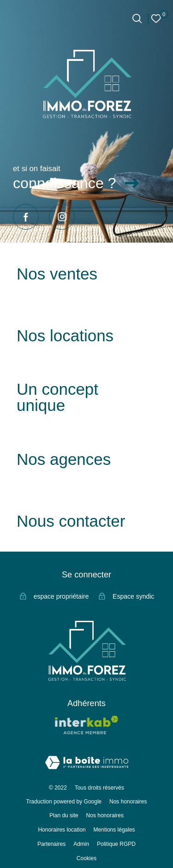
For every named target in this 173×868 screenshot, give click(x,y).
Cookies (86, 858)
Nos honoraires (128, 802)
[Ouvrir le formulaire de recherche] (137, 18)
